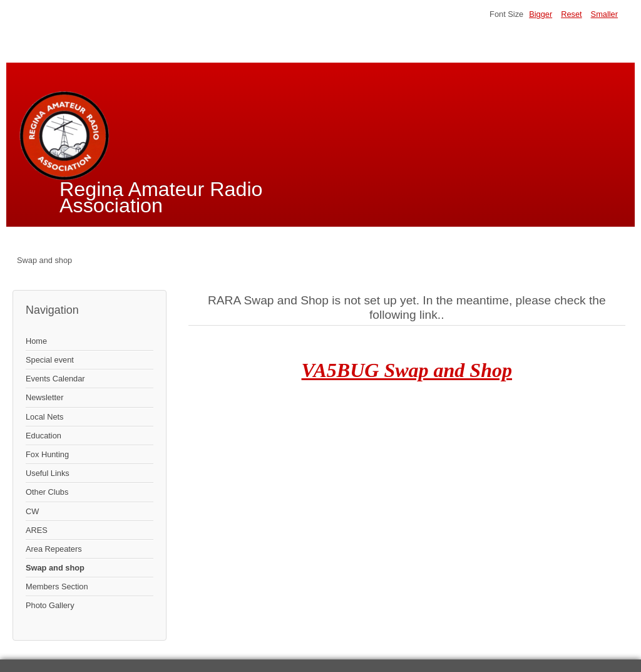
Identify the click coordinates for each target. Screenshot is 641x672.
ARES (37, 530)
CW (32, 511)
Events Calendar (55, 379)
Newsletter (44, 397)
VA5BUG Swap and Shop (407, 370)
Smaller (604, 14)
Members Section (57, 587)
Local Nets (44, 417)
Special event (50, 360)
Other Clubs (47, 492)
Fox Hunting (47, 454)
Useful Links (48, 473)
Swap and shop (55, 568)
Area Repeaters (54, 549)
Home (36, 341)
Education (44, 436)
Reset (571, 14)
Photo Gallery (50, 605)
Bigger (541, 14)
